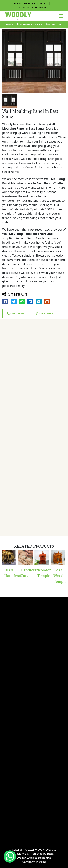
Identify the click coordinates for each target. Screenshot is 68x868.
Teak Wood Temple (60, 576)
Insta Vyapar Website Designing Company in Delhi (35, 858)
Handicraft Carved (27, 573)
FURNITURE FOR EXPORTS (30, 4)
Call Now (16, 313)
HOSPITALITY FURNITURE (33, 8)
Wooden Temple (44, 573)
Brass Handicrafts (11, 573)
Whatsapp (44, 313)
